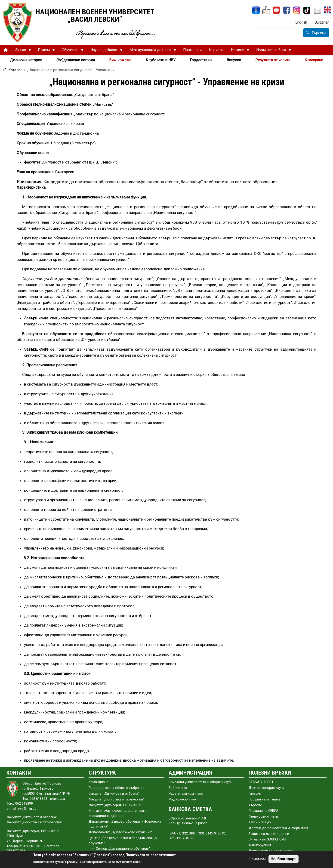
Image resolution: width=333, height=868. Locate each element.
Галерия (255, 794)
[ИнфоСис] (256, 10)
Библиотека (178, 788)
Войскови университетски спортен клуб (200, 782)
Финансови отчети (263, 817)
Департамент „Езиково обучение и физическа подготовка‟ (125, 824)
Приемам (257, 859)
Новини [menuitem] (238, 51)
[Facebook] (287, 10)
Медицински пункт (183, 799)
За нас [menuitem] (21, 51)
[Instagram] (297, 10)
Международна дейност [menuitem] (151, 51)
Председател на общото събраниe (116, 788)
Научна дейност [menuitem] (105, 51)
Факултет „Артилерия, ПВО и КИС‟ (115, 805)
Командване (99, 782)
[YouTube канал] (276, 10)
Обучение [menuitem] (71, 51)
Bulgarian (322, 22)
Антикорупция (260, 845)
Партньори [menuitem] (192, 50)
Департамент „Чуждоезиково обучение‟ (120, 832)
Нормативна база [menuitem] (272, 51)
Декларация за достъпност (271, 851)
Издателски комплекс (186, 794)
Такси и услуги (260, 822)
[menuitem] (6, 50)
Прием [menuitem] (45, 51)
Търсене (319, 33)
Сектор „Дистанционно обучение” (123, 849)
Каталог (15, 70)
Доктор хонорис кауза (266, 788)
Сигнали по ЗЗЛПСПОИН (267, 839)
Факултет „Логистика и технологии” (116, 799)
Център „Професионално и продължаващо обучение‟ (123, 841)
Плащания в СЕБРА (264, 811)
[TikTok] (307, 10)
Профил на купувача (265, 799)
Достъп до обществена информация (278, 828)
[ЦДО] (266, 10)
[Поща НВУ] (317, 10)
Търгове (255, 805)
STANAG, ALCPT (261, 782)
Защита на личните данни (269, 834)
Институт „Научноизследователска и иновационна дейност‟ (118, 813)
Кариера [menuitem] (216, 50)
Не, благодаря (284, 859)
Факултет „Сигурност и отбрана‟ (114, 794)
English (301, 22)
